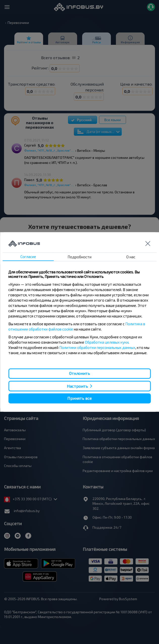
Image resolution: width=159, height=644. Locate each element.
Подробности (79, 257)
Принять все (79, 398)
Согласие (28, 257)
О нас (131, 257)
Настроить (77, 386)
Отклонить (79, 373)
